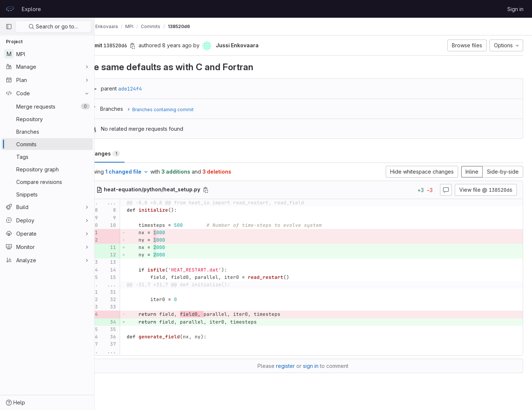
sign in (321, 366)
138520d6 (199, 26)
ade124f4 (151, 89)
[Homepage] (10, 9)
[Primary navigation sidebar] (9, 27)
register (296, 366)
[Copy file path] (226, 190)
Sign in (515, 9)
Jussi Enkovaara (121, 26)
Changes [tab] (124, 153)
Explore (31, 9)
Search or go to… (53, 26)
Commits (171, 26)
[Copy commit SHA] (153, 46)
